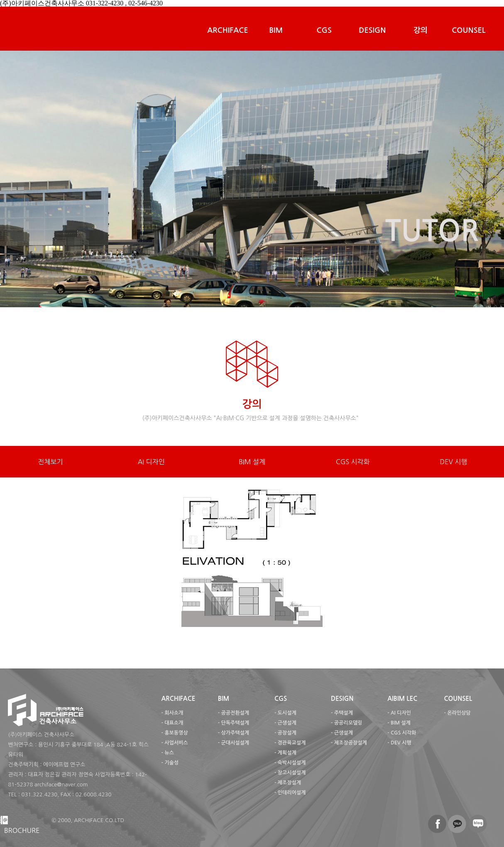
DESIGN (372, 30)
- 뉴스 (167, 753)
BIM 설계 (252, 462)
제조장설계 (289, 783)
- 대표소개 (172, 723)
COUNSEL (469, 30)
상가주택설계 (235, 733)
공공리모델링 (348, 723)
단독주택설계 (235, 723)
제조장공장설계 (351, 743)
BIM (276, 30)
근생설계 (287, 723)
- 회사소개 (172, 713)
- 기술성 (170, 763)
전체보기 (50, 462)
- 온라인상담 (457, 713)
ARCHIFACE (228, 30)
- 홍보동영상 (174, 733)
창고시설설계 (292, 773)
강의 (421, 30)
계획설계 (287, 753)
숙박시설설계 (292, 763)
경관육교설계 (292, 743)
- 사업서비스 (174, 743)
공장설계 (287, 733)
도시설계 (287, 713)
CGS (324, 30)
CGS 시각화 (353, 462)
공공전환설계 (235, 713)
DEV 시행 (454, 462)
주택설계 (344, 713)
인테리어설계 (292, 793)
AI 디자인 (151, 462)
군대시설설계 (235, 743)
